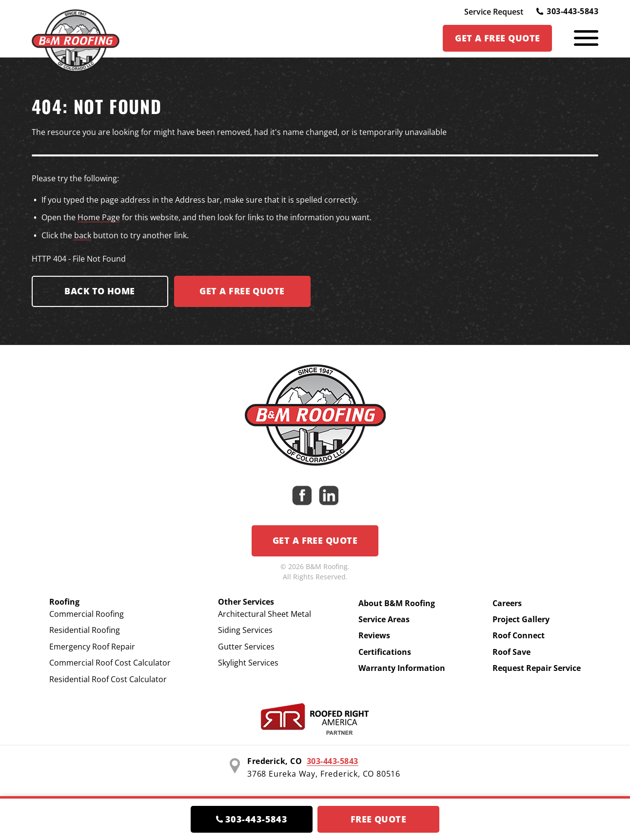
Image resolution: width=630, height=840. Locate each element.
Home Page (99, 217)
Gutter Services (246, 647)
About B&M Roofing (397, 603)
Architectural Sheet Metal (265, 614)
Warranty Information (402, 668)
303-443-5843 (567, 11)
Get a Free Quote (315, 540)
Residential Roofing (85, 630)
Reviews (374, 635)
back (83, 235)
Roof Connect (519, 635)
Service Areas (384, 619)
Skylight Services (248, 663)
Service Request (494, 12)
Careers (507, 603)
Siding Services (245, 630)
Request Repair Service (537, 668)
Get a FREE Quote (242, 291)
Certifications (385, 652)
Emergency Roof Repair (92, 647)
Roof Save (512, 652)
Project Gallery (521, 619)
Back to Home (99, 291)
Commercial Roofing (87, 614)
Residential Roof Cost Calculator (108, 679)
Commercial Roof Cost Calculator (110, 663)
